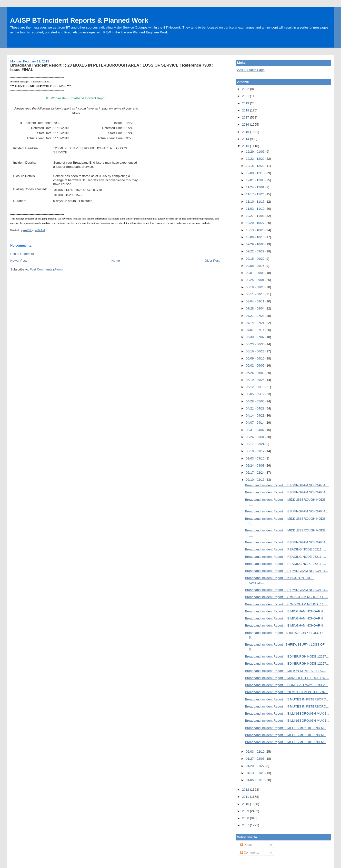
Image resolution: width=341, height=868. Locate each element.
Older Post (212, 261)
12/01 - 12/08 (256, 180)
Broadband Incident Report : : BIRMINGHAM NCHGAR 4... (287, 571)
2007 (246, 825)
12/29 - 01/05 (256, 152)
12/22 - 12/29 (256, 159)
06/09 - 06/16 (256, 358)
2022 (246, 89)
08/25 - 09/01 (256, 280)
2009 (246, 811)
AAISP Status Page (251, 70)
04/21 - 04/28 (256, 408)
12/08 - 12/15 (256, 173)
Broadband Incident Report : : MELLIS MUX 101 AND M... (286, 728)
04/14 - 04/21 (256, 415)
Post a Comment (22, 254)
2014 (246, 139)
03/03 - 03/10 (256, 458)
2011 (246, 797)
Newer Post (18, 261)
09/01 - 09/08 (256, 273)
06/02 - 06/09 (256, 365)
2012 (246, 790)
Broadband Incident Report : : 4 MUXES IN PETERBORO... (287, 706)
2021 (246, 96)
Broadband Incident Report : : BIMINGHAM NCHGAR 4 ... (286, 611)
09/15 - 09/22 (256, 259)
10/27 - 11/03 (256, 216)
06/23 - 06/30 (256, 344)
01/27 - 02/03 (256, 759)
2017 (246, 117)
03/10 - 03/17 (256, 451)
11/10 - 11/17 (256, 202)
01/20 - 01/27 (256, 766)
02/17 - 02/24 (256, 473)
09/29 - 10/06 (256, 244)
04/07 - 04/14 (256, 423)
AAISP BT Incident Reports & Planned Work (79, 20)
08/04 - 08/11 (256, 301)
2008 (246, 818)
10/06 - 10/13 (256, 237)
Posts (246, 845)
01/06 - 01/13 (256, 780)
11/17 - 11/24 (256, 194)
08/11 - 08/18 (256, 294)
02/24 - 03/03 (256, 465)
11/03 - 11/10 (256, 209)
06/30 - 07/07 (256, 337)
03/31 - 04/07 (256, 430)
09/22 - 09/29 (256, 251)
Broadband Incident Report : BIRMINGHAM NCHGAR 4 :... (287, 597)
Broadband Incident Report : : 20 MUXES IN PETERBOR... (287, 692)
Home (116, 261)
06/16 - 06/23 (256, 351)
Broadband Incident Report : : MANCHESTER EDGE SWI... (287, 678)
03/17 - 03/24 (256, 444)
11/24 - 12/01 (256, 187)
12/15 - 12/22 (256, 166)
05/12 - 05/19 (256, 387)
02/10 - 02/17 (256, 480)
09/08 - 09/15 (256, 266)
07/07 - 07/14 (256, 330)
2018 (246, 110)
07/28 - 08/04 (256, 308)
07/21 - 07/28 (256, 316)
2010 (246, 804)
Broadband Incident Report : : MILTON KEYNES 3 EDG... (286, 671)
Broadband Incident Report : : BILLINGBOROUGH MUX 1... (287, 713)
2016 (246, 125)
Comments (250, 853)
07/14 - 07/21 (256, 323)
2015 (246, 132)
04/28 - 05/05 (256, 401)
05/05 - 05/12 (256, 394)
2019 (246, 103)
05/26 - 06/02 (256, 373)
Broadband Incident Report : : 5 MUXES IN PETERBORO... (287, 699)
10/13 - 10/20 (256, 230)
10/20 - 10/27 (256, 223)
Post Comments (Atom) (46, 269)
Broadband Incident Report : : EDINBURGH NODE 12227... (287, 656)
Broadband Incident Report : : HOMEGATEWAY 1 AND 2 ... (287, 685)
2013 (246, 146)
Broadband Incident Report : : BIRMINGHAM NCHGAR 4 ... (287, 485)
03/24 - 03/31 (256, 437)
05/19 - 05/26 (256, 380)
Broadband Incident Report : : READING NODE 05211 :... (286, 549)
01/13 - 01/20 (256, 773)
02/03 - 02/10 (256, 752)
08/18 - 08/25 (256, 287)
